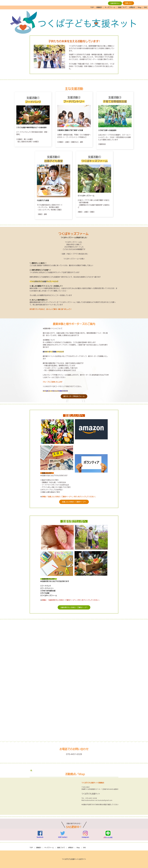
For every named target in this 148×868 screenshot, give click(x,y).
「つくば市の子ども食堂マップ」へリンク (44, 281)
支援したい (128, 3)
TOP (92, 7)
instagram (85, 837)
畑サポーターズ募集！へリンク (53, 352)
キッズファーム (110, 7)
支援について (122, 7)
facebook (40, 837)
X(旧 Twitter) (63, 837)
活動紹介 (99, 7)
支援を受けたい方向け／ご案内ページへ (74, 607)
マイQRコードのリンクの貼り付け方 (55, 391)
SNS (145, 7)
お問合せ (132, 7)
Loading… (74, 680)
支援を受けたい (115, 3)
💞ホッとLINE (108, 837)
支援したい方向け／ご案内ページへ (74, 502)
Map (140, 7)
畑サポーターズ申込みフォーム (74, 396)
